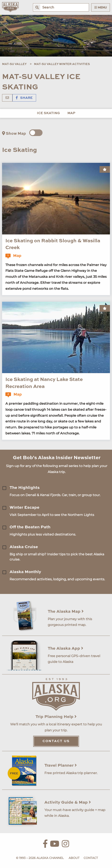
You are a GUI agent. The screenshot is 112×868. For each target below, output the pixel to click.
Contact (91, 858)
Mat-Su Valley (14, 64)
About (74, 858)
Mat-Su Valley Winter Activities (62, 64)
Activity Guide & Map (68, 803)
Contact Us (56, 741)
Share (24, 98)
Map (71, 113)
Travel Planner (61, 766)
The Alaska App (65, 649)
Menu (101, 7)
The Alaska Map (66, 612)
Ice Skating (48, 113)
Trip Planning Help (56, 717)
